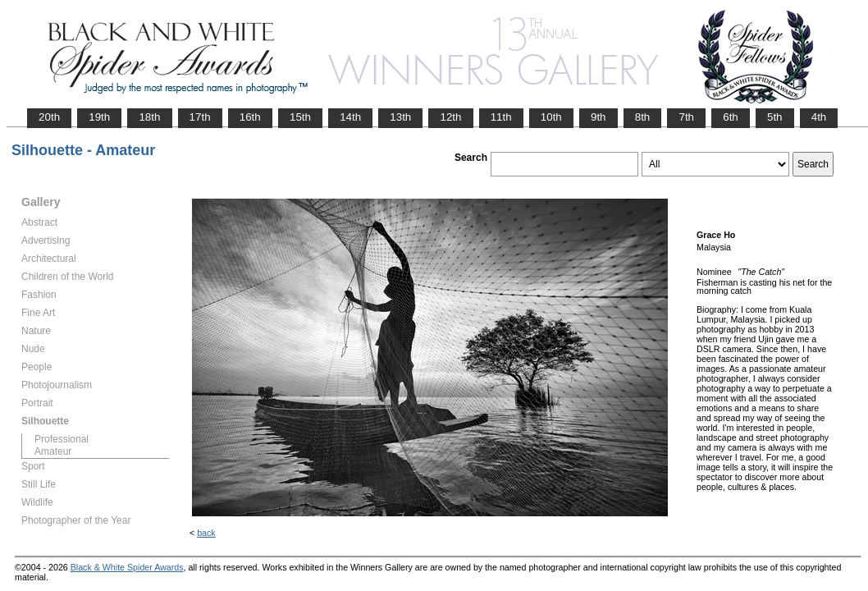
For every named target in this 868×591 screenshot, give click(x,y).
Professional (62, 439)
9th (598, 117)
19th (99, 117)
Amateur (53, 451)
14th (350, 117)
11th (501, 117)
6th (731, 117)
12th (450, 117)
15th (300, 117)
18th (149, 117)
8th (643, 117)
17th (200, 117)
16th (250, 117)
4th (819, 117)
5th (775, 117)
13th (400, 117)
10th (551, 117)
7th (686, 117)
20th (49, 117)
